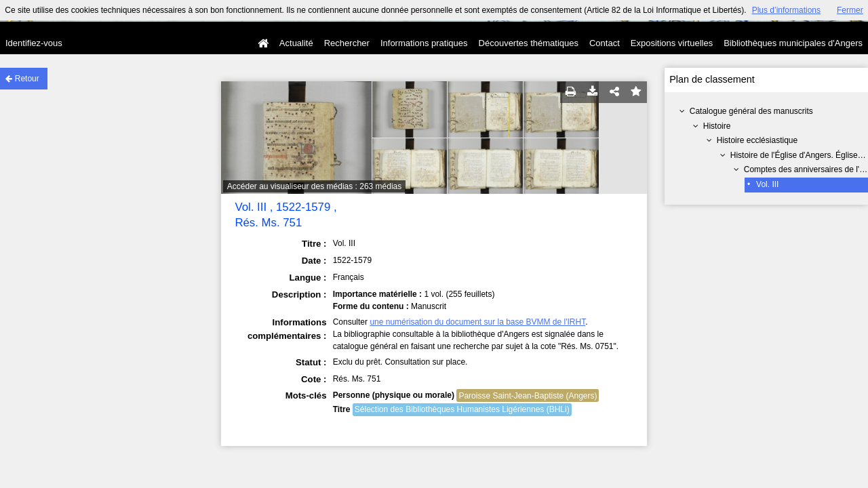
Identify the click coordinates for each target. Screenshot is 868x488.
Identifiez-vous (34, 43)
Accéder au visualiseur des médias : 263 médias (314, 186)
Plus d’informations (786, 10)
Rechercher (347, 43)
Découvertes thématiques (529, 43)
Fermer (850, 10)
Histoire (717, 126)
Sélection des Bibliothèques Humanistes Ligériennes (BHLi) (462, 409)
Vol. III (767, 184)
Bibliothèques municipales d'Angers (793, 43)
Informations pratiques (424, 43)
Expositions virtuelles (672, 43)
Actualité (296, 43)
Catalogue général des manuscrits (751, 111)
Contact (605, 43)
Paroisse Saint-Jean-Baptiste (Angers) (528, 396)
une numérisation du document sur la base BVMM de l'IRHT (477, 322)
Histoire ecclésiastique (757, 140)
